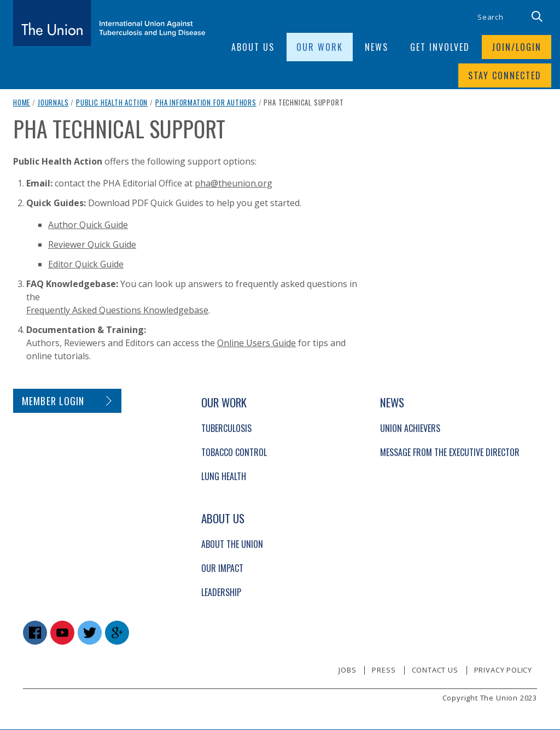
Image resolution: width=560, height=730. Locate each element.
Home (22, 103)
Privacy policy (503, 670)
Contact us (435, 670)
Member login (53, 401)
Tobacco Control (234, 453)
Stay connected (505, 75)
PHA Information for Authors (206, 103)
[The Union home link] (109, 23)
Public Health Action (112, 103)
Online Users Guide (256, 343)
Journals (53, 103)
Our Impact (222, 569)
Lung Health (224, 477)
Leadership (221, 593)
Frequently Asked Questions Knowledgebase (117, 311)
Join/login (517, 47)
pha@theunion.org (234, 184)
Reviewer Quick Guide (92, 245)
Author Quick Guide (88, 225)
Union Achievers (410, 429)
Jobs (347, 670)
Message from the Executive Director (450, 453)
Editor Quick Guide (86, 265)
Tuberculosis (226, 429)
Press (384, 670)
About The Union (232, 545)
